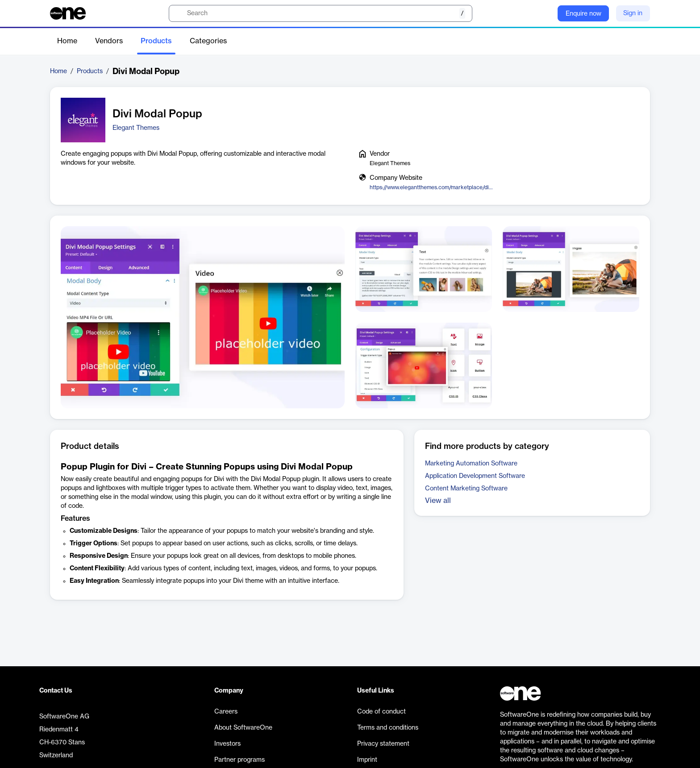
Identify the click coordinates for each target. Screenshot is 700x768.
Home (67, 41)
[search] (321, 13)
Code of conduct (381, 712)
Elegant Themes (136, 128)
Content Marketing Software (466, 489)
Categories (208, 41)
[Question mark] (545, 13)
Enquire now (583, 14)
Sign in (633, 13)
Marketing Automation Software (471, 464)
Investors (227, 744)
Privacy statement (383, 744)
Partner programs (240, 760)
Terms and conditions (388, 728)
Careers (226, 712)
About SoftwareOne (243, 728)
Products (156, 41)
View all (438, 501)
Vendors (109, 41)
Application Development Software (475, 476)
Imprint (367, 760)
